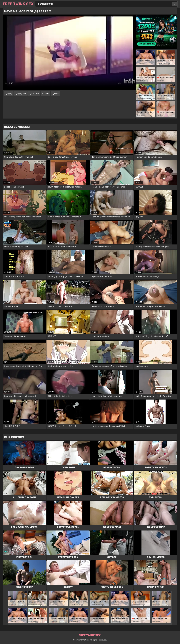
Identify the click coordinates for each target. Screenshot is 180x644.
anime (36, 93)
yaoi (47, 93)
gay (10, 93)
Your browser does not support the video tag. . (69, 52)
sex (57, 93)
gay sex (22, 93)
